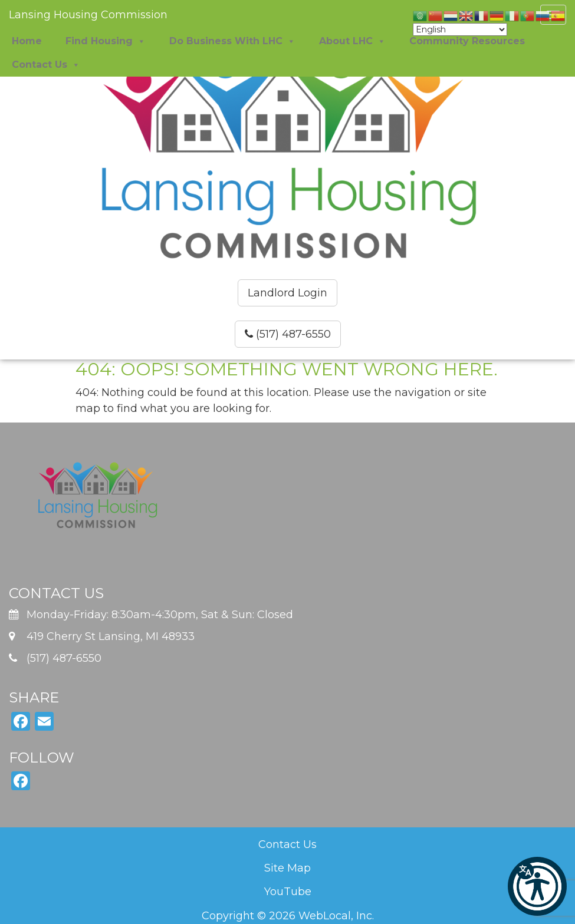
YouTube (288, 892)
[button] (537, 886)
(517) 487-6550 (288, 334)
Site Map (287, 868)
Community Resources (467, 41)
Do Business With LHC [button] (232, 41)
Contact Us (287, 844)
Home (27, 41)
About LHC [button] (352, 41)
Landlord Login (287, 293)
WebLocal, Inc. (336, 916)
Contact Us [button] (46, 65)
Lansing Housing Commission (88, 15)
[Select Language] (460, 29)
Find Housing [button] (106, 41)
